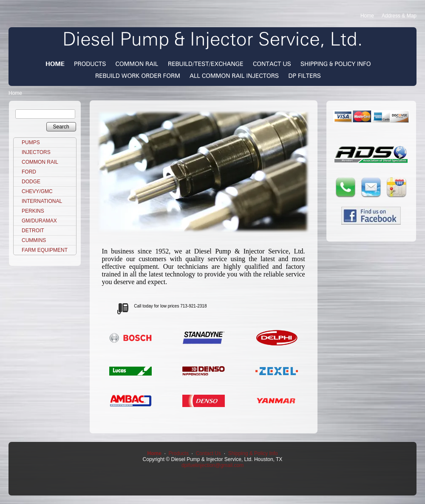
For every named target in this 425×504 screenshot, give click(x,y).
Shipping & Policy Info (253, 453)
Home (367, 16)
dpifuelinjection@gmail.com (212, 465)
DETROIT (33, 231)
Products (179, 453)
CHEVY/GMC (37, 191)
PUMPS (31, 142)
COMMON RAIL (40, 162)
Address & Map (399, 16)
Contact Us (208, 453)
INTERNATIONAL (42, 201)
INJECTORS (36, 152)
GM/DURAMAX (39, 221)
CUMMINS (34, 240)
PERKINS (33, 211)
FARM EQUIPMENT (45, 250)
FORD (29, 172)
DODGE (31, 182)
